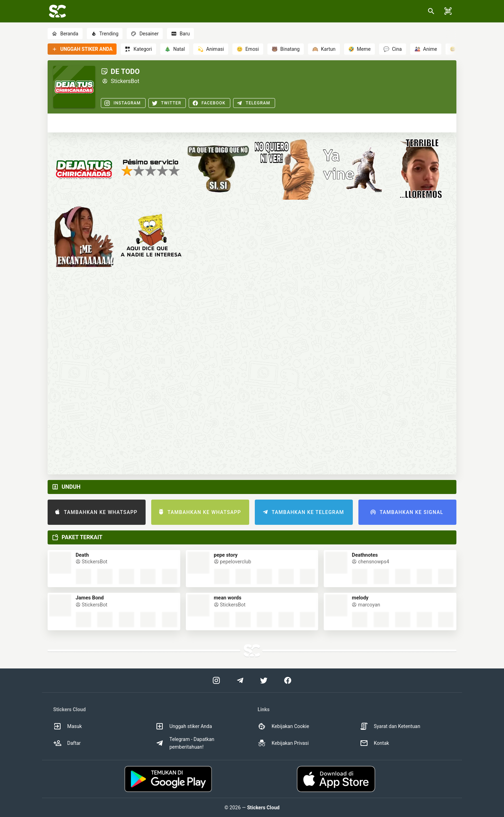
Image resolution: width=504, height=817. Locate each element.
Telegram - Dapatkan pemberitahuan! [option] (185, 743)
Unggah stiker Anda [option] (184, 726)
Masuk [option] (68, 726)
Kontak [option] (374, 743)
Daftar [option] (67, 743)
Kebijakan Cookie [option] (283, 726)
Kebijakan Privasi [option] (283, 743)
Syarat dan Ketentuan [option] (390, 726)
